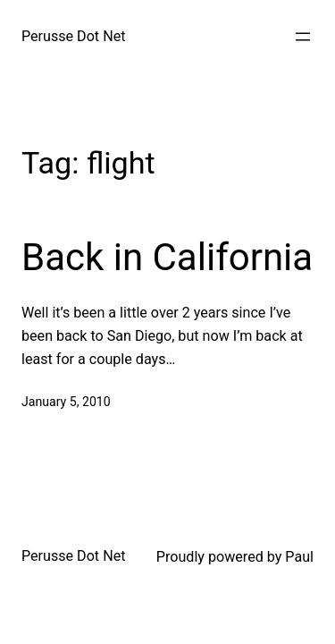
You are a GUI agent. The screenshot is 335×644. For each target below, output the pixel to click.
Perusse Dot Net (73, 36)
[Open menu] (303, 37)
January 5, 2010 (66, 402)
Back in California (167, 257)
